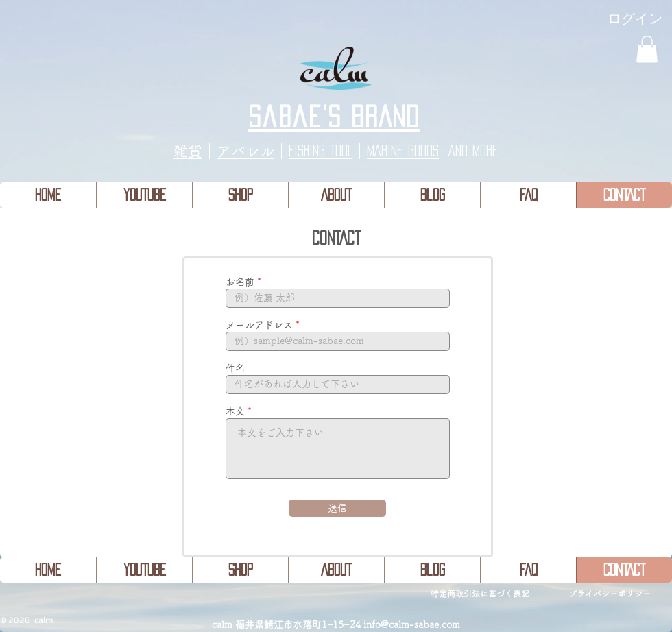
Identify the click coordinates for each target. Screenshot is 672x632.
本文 (235, 411)
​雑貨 (188, 151)
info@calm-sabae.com (412, 624)
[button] (647, 49)
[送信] (337, 508)
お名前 (240, 282)
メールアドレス (259, 325)
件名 (235, 368)
